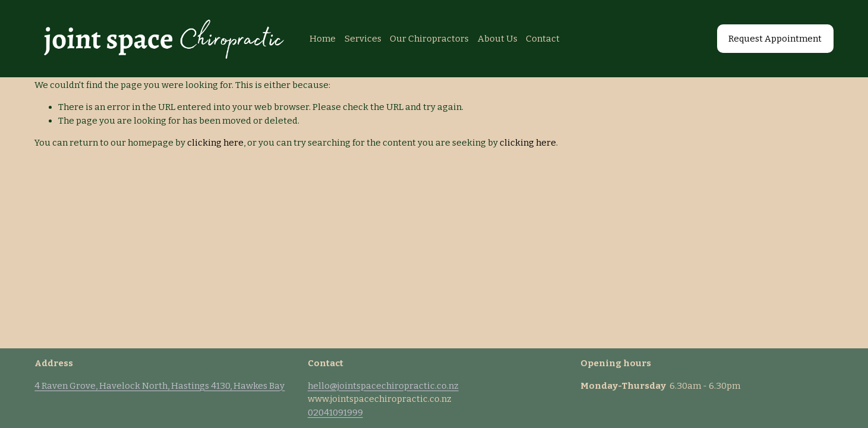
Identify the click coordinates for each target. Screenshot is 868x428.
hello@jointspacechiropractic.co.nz (383, 386)
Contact (543, 39)
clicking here (215, 143)
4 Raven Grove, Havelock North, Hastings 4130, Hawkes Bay (160, 386)
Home (323, 39)
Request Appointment (775, 39)
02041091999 (335, 413)
